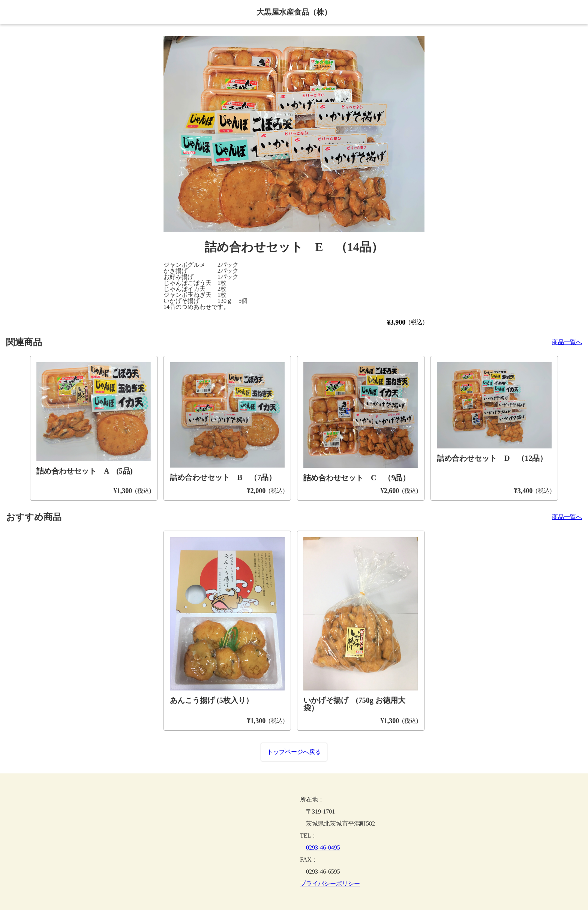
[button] (294, 134)
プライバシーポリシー (330, 884)
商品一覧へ (567, 342)
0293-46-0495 (323, 848)
